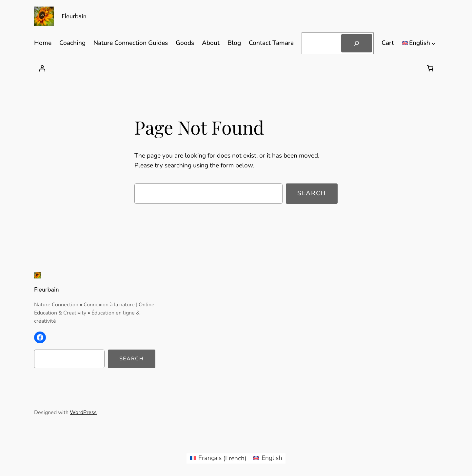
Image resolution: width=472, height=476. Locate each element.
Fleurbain (74, 16)
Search (312, 193)
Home (43, 43)
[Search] (357, 43)
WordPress (83, 412)
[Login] (42, 68)
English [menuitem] (272, 458)
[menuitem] (218, 458)
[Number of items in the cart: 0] (430, 68)
